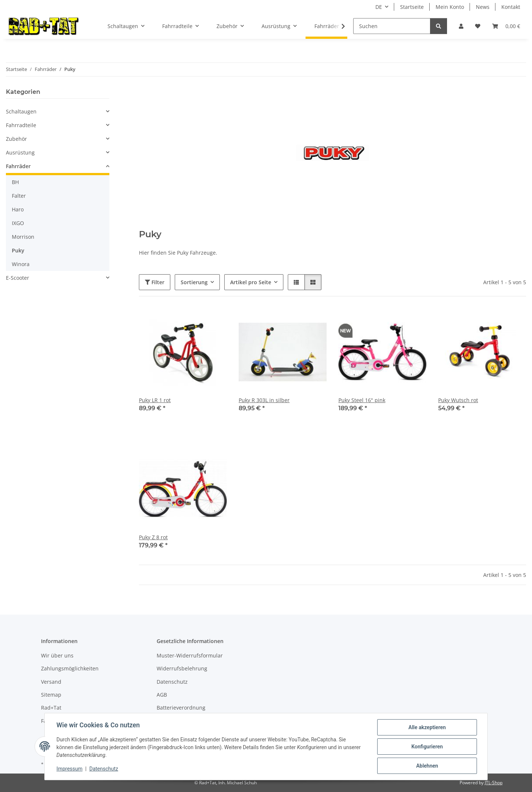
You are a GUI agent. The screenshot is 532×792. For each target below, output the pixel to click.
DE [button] (379, 7)
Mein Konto (450, 7)
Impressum (69, 769)
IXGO (18, 223)
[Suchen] (392, 26)
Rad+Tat (51, 708)
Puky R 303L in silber (264, 400)
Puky (18, 250)
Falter (19, 196)
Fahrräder (18, 166)
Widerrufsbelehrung (182, 668)
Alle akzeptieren (427, 727)
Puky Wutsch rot (458, 400)
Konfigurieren (427, 747)
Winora (21, 264)
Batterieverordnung (181, 708)
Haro (18, 209)
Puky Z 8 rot (153, 537)
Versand (51, 682)
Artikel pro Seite (251, 282)
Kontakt (511, 7)
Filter (155, 282)
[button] (461, 26)
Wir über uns (57, 655)
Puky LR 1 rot (155, 400)
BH (15, 182)
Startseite (412, 7)
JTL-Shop (494, 783)
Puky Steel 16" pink (362, 400)
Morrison (23, 237)
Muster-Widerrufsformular (190, 655)
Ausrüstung (20, 152)
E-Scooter (18, 278)
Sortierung (194, 282)
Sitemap (51, 695)
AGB (162, 695)
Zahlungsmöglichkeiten (70, 668)
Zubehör (16, 139)
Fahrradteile (21, 125)
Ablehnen (427, 766)
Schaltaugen (21, 111)
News (483, 7)
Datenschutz (104, 769)
